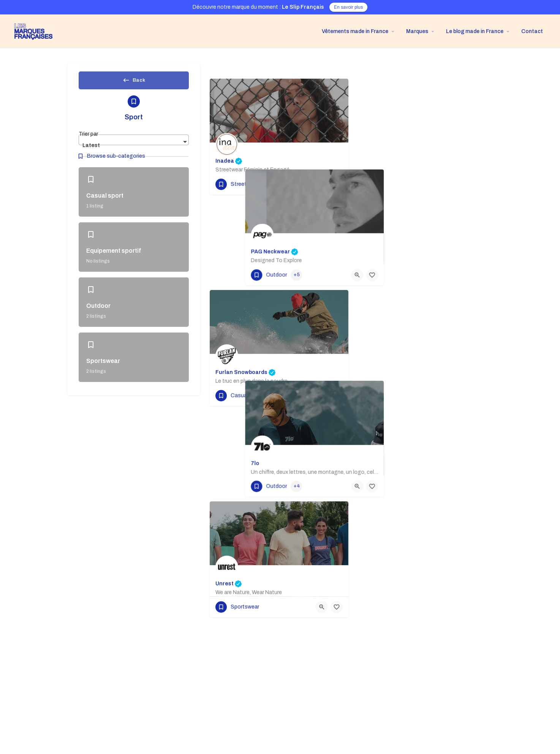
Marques (417, 31)
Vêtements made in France (355, 31)
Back (134, 82)
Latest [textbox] (91, 151)
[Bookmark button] (337, 184)
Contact (532, 31)
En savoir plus (348, 7)
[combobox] (134, 146)
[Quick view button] (322, 184)
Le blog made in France (475, 31)
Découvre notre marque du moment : (258, 7)
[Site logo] (30, 31)
